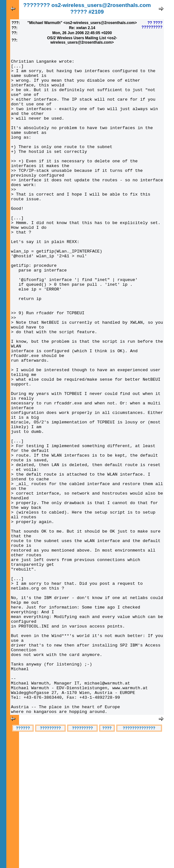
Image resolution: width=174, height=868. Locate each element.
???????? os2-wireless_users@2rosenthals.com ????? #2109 (87, 8)
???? (107, 861)
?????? (23, 861)
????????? (152, 27)
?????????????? (139, 861)
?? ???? (155, 23)
